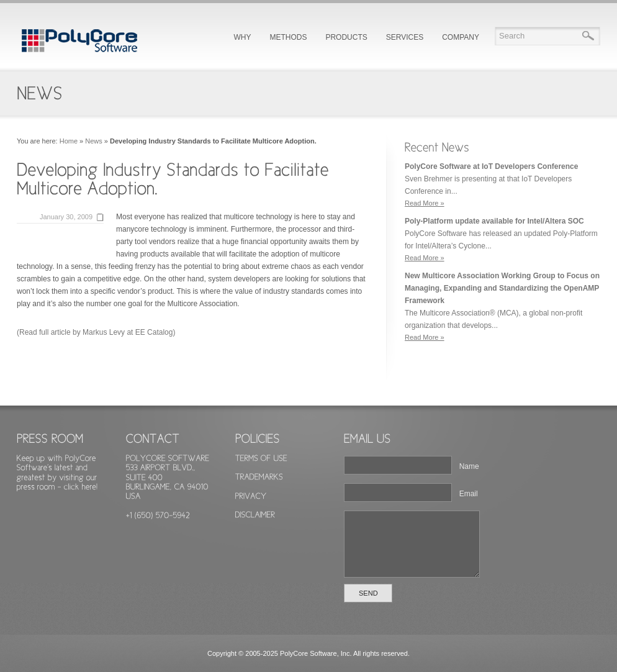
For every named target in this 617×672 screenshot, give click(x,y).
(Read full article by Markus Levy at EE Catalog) (96, 332)
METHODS (288, 37)
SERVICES (405, 37)
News (94, 141)
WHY (242, 37)
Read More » (425, 203)
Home (69, 141)
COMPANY (461, 37)
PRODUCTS (346, 37)
